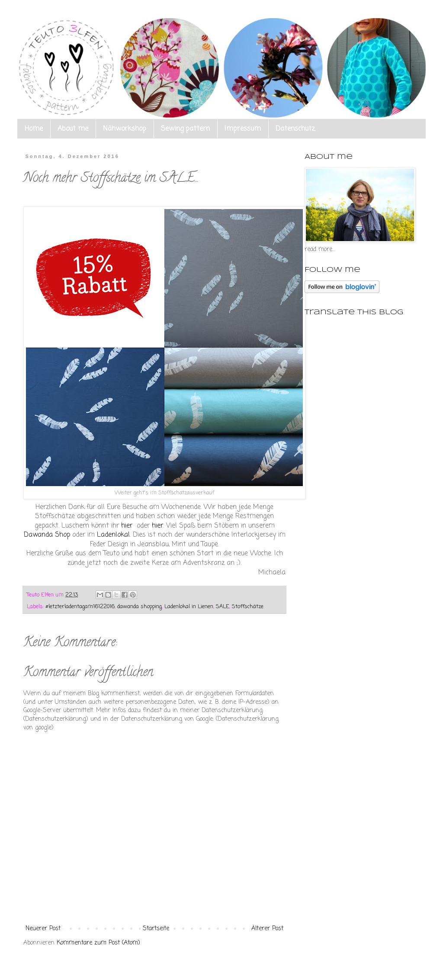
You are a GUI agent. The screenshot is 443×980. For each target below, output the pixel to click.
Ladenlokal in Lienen (189, 607)
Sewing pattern (185, 129)
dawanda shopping (140, 607)
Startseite (156, 929)
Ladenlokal (113, 535)
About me (73, 129)
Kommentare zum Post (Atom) (98, 943)
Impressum (243, 129)
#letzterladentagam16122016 (80, 607)
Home (34, 129)
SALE (223, 607)
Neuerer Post (43, 929)
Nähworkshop (125, 129)
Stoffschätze (248, 607)
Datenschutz (295, 129)
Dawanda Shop (47, 535)
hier (128, 526)
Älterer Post (267, 929)
